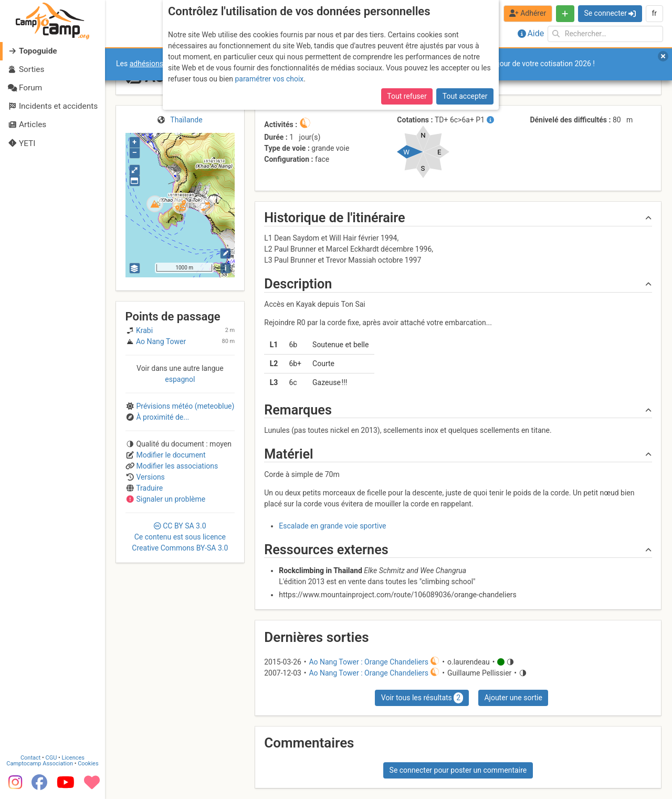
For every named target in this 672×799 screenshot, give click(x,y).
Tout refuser (407, 96)
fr (654, 13)
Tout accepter (465, 96)
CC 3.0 (180, 537)
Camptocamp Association (40, 764)
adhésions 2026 (156, 64)
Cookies (88, 764)
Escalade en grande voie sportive (332, 526)
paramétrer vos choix (269, 79)
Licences (73, 758)
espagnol (180, 379)
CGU (51, 758)
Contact (30, 758)
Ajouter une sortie (513, 698)
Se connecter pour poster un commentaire (458, 770)
